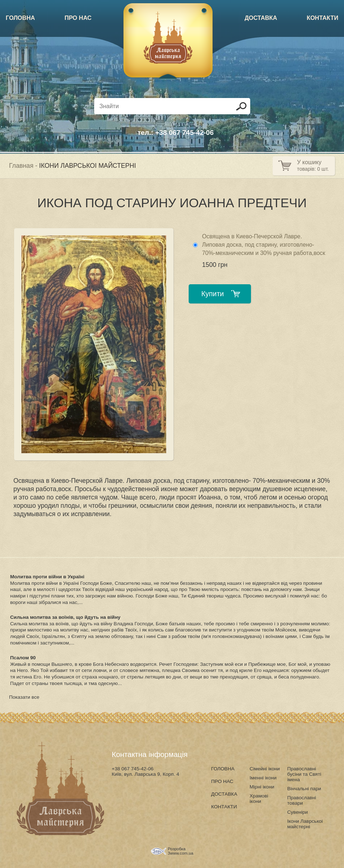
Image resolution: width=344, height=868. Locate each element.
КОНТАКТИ (322, 18)
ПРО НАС (78, 18)
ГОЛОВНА (20, 18)
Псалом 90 (23, 658)
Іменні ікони (263, 778)
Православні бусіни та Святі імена (304, 774)
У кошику (309, 162)
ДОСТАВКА (261, 18)
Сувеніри (297, 812)
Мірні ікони (262, 787)
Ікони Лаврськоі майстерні (305, 824)
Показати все (24, 697)
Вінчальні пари (304, 789)
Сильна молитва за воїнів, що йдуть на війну (65, 617)
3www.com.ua (181, 853)
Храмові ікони (259, 799)
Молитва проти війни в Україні (47, 577)
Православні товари (302, 800)
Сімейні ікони (265, 769)
